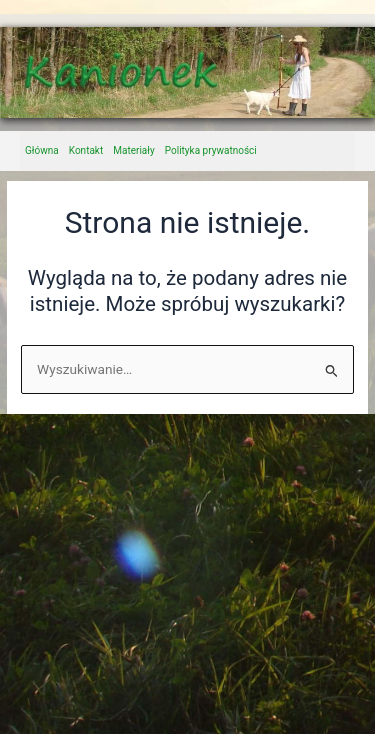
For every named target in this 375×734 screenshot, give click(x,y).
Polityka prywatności (211, 150)
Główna (42, 150)
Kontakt (86, 150)
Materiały (134, 150)
